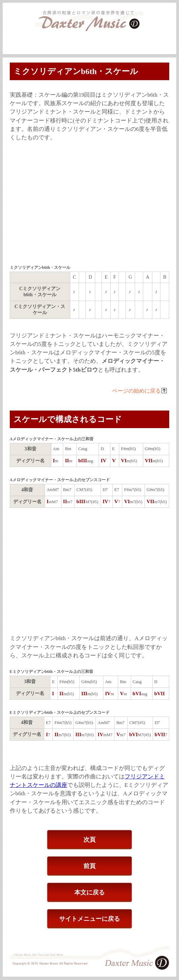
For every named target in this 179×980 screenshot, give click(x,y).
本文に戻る (89, 892)
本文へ (172, 35)
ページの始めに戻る (136, 391)
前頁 (89, 866)
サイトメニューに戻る (89, 919)
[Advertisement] (90, 204)
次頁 (89, 840)
